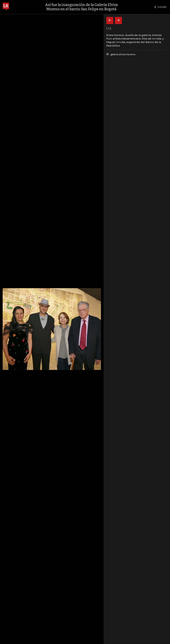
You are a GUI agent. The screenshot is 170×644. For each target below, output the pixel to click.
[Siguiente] (118, 20)
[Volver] (110, 20)
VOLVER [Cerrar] (160, 7)
